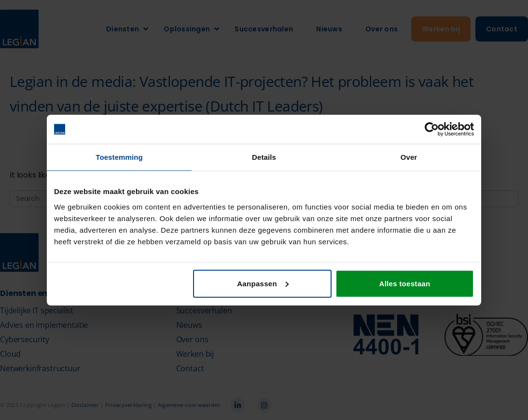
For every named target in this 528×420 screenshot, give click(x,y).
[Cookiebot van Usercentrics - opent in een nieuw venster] (432, 129)
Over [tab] (409, 157)
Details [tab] (264, 157)
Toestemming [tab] (119, 157)
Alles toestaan (405, 283)
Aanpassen (263, 283)
